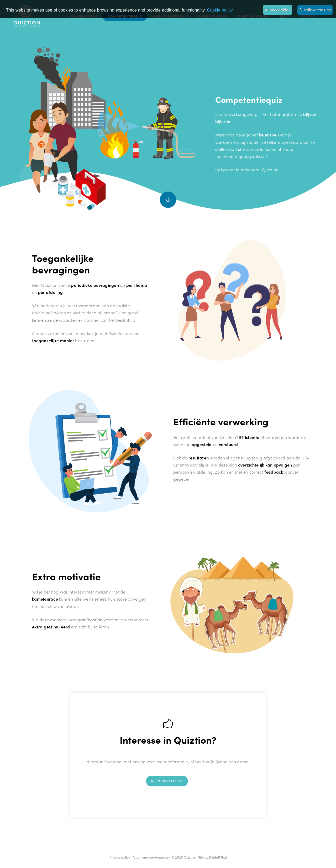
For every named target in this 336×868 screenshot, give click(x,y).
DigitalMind (218, 857)
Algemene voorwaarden (151, 857)
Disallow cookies (315, 10)
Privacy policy (120, 857)
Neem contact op (167, 781)
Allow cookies (278, 10)
